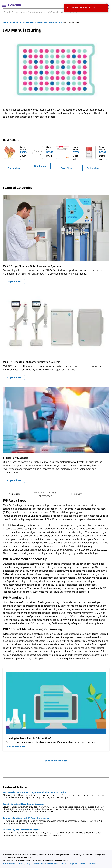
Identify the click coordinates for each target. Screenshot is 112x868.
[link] (9, 864)
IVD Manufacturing (72, 22)
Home (5, 22)
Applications (16, 22)
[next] (107, 159)
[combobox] (56, 12)
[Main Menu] (4, 5)
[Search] (106, 12)
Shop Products (14, 281)
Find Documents (16, 746)
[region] (56, 159)
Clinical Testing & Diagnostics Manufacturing (43, 22)
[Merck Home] (15, 5)
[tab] (15, 494)
